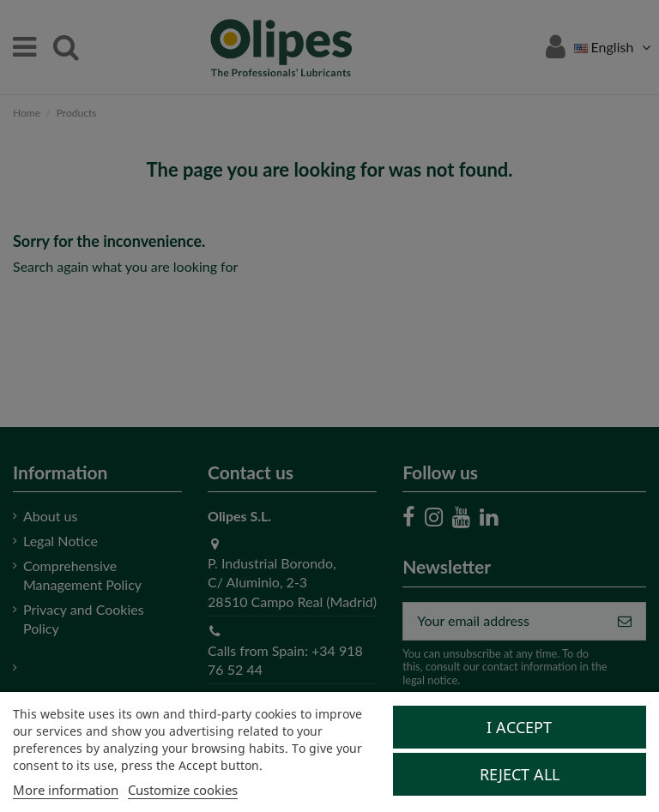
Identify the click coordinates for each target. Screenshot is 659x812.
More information (66, 790)
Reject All (520, 774)
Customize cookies (183, 790)
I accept (519, 727)
